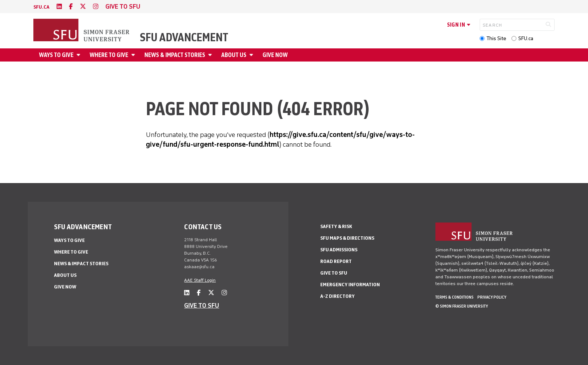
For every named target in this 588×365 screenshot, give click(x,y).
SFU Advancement (184, 38)
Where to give (109, 55)
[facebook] (71, 7)
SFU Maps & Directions (347, 238)
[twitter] (83, 7)
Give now (275, 55)
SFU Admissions (339, 250)
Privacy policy (492, 297)
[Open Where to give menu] (134, 55)
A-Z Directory (337, 296)
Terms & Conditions (454, 297)
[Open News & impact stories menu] (211, 55)
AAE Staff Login (200, 280)
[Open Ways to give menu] (79, 55)
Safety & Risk (336, 226)
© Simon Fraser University (462, 306)
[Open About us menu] (252, 55)
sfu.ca (41, 7)
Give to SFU (334, 273)
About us (234, 55)
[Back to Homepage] (82, 31)
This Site (496, 38)
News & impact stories (175, 55)
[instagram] (96, 7)
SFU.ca (526, 38)
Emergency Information (350, 285)
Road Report (336, 261)
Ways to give (56, 55)
